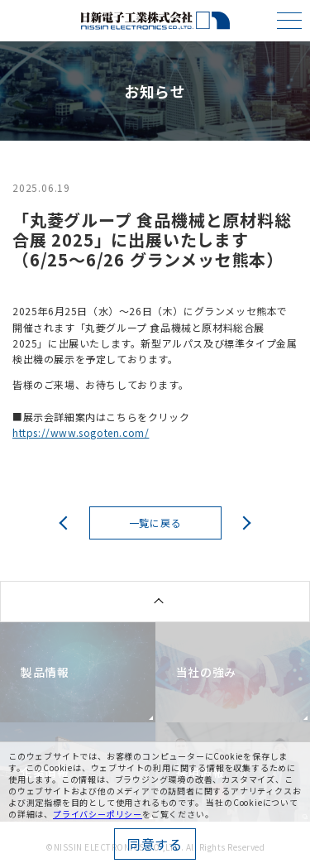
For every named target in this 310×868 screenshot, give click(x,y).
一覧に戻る (155, 523)
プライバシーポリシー (98, 814)
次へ (244, 523)
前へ (67, 523)
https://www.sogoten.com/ (81, 432)
